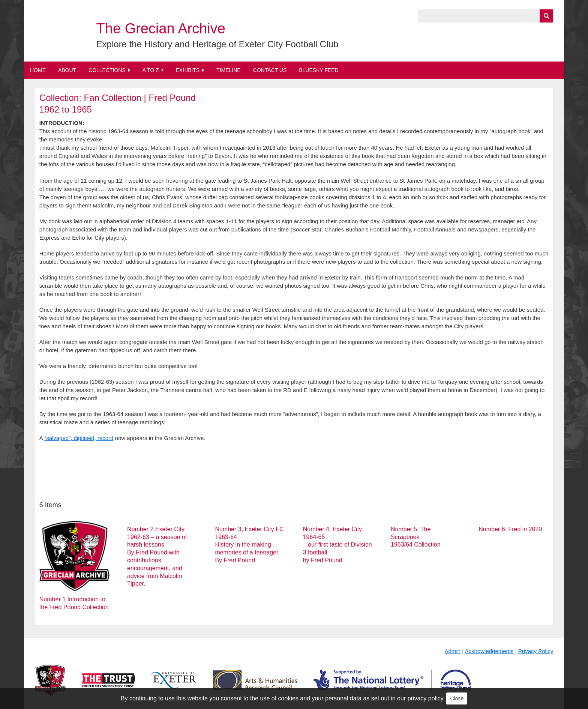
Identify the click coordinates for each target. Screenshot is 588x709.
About (67, 70)
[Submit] (546, 16)
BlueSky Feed (319, 70)
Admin (453, 651)
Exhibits (187, 70)
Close (457, 698)
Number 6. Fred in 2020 (510, 529)
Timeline (229, 70)
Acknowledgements (489, 651)
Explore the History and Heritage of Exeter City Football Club (217, 44)
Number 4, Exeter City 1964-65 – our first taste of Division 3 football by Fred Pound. (337, 545)
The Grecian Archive (161, 29)
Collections (107, 70)
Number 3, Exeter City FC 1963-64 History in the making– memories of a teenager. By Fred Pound (249, 545)
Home (38, 70)
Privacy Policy (536, 651)
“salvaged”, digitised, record (79, 438)
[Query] (486, 16)
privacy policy (425, 698)
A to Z (151, 70)
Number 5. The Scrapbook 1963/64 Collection (416, 537)
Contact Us (270, 70)
